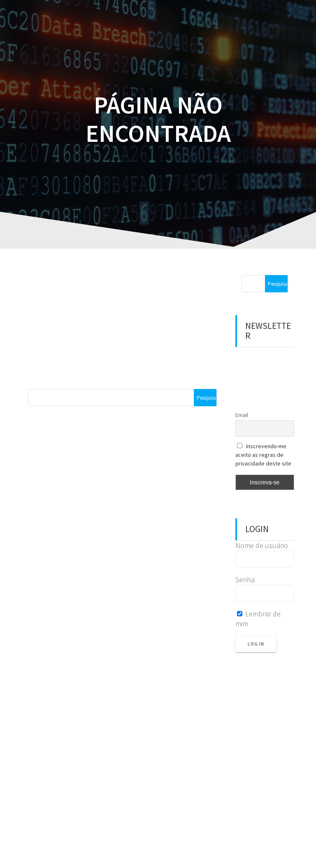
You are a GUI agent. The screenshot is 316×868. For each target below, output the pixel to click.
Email (242, 415)
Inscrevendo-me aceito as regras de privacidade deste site (263, 455)
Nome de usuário (262, 545)
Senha (245, 580)
